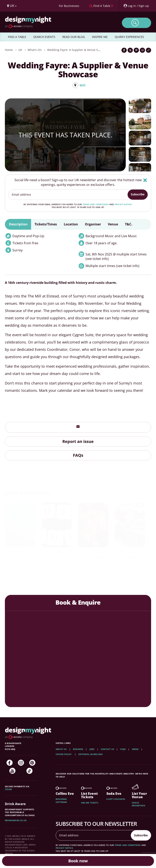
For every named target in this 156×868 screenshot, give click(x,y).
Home (9, 50)
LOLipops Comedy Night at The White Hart (93, 557)
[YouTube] (12, 771)
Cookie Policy (64, 754)
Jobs (92, 749)
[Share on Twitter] (130, 50)
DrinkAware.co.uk (16, 821)
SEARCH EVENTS (44, 37)
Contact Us (107, 749)
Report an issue (78, 442)
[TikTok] (29, 771)
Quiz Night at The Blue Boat (130, 555)
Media (135, 749)
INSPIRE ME (100, 37)
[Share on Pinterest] (136, 50)
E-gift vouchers (116, 799)
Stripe (8, 789)
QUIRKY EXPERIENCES (129, 37)
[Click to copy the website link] (148, 50)
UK (20, 50)
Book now (78, 861)
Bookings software (61, 801)
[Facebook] (10, 763)
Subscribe (138, 194)
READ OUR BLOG (74, 37)
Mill (82, 85)
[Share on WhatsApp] (142, 50)
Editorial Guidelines (91, 754)
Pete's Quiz (20, 552)
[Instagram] (21, 763)
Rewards (78, 749)
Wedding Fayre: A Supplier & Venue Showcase (78, 50)
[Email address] (68, 195)
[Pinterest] (32, 763)
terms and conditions (96, 205)
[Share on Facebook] (124, 50)
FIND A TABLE (17, 37)
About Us (61, 749)
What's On (35, 50)
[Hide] (145, 180)
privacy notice (123, 205)
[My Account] (136, 6)
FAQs (78, 455)
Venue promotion (138, 804)
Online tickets (90, 803)
